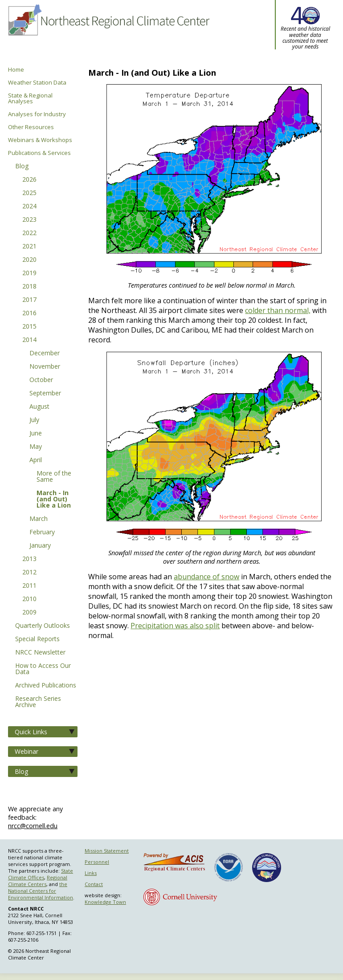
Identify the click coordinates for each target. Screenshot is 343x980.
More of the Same (54, 477)
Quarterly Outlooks (43, 626)
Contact (94, 884)
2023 (29, 220)
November (45, 367)
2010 (29, 599)
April (36, 460)
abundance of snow (206, 577)
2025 (29, 193)
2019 (29, 273)
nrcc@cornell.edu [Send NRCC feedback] (33, 826)
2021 (29, 247)
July (34, 420)
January (40, 546)
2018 (29, 287)
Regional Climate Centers (38, 881)
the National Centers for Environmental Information (41, 891)
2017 (29, 300)
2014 (29, 340)
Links (91, 873)
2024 (29, 207)
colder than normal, (278, 310)
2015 (29, 327)
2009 (29, 613)
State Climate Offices (41, 874)
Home (16, 70)
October (41, 380)
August (39, 407)
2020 (29, 260)
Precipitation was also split (175, 626)
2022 (29, 233)
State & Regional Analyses (30, 98)
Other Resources (31, 127)
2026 (29, 180)
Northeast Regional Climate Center (108, 33)
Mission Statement (107, 851)
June (36, 434)
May (36, 447)
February (42, 533)
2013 (29, 559)
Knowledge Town (105, 902)
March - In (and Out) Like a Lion (54, 500)
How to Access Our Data (43, 669)
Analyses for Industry (37, 114)
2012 (29, 573)
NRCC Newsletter (40, 653)
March (39, 519)
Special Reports (37, 639)
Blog (22, 167)
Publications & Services (39, 153)
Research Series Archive (38, 702)
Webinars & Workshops (40, 140)
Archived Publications (46, 686)
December (45, 354)
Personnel (97, 862)
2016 (29, 313)
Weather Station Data (37, 83)
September (45, 394)
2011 (29, 586)
